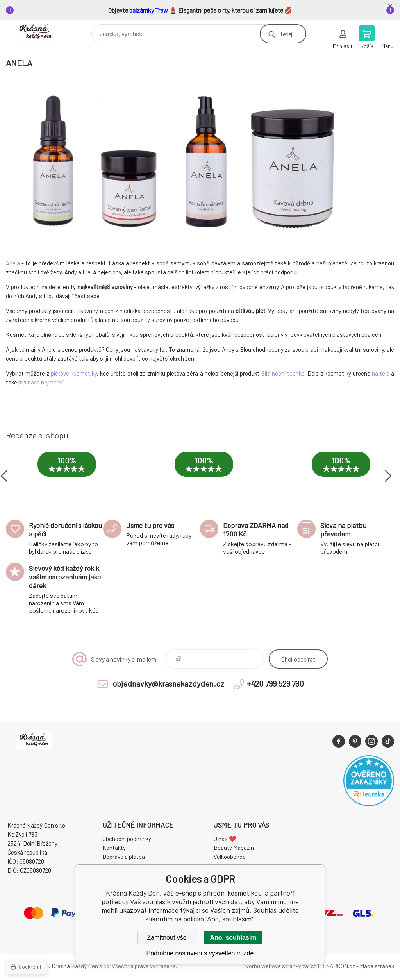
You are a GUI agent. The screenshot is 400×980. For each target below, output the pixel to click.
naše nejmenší (46, 382)
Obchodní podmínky (127, 839)
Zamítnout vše (167, 938)
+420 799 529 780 (275, 683)
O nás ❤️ (225, 839)
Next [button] (388, 476)
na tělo (381, 373)
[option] (67, 472)
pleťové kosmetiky (74, 373)
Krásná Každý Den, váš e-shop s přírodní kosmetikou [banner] (40, 32)
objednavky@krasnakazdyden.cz (168, 683)
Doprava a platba (124, 857)
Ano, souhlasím (233, 938)
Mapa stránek (377, 966)
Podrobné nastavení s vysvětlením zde (200, 953)
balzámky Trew (149, 10)
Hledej (285, 34)
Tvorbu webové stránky (272, 966)
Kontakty (114, 848)
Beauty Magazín (234, 848)
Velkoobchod (230, 857)
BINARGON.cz (338, 966)
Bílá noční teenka (283, 373)
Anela (13, 263)
